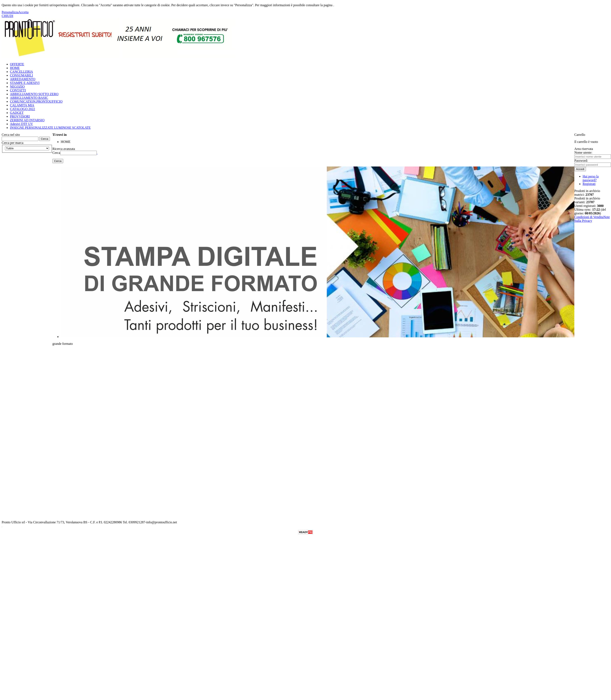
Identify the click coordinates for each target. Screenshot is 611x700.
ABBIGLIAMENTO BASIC (29, 98)
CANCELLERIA (21, 72)
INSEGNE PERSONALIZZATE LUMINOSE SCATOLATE (50, 128)
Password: (581, 161)
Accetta (24, 12)
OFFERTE (17, 64)
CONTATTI (18, 90)
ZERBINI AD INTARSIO (27, 120)
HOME (15, 68)
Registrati (589, 184)
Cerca (56, 153)
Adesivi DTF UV (21, 124)
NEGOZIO (17, 87)
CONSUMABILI (21, 75)
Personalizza (10, 12)
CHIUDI (7, 16)
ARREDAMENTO (23, 79)
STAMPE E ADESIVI (25, 83)
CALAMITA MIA (22, 105)
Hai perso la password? (591, 178)
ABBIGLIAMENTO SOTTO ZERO (34, 94)
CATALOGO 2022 (22, 109)
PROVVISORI (20, 116)
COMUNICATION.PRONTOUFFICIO (36, 101)
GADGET (17, 113)
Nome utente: (583, 153)
